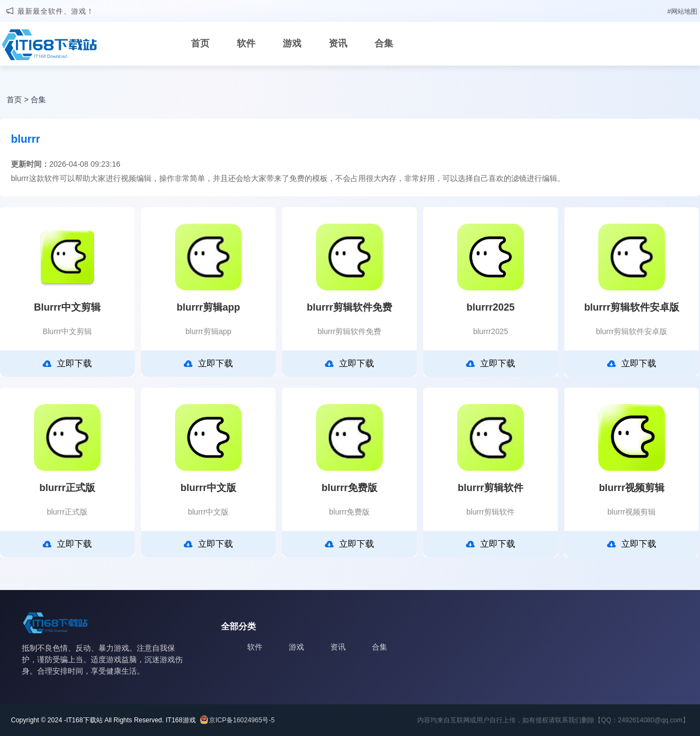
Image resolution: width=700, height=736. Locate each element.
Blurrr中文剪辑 (67, 307)
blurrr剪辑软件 (491, 488)
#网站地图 (682, 11)
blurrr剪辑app (208, 307)
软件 (246, 43)
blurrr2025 (491, 307)
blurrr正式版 (67, 488)
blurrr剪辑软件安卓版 (632, 307)
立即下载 (67, 364)
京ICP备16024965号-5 (242, 720)
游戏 (292, 43)
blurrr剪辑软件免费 (349, 307)
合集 (384, 43)
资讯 (338, 43)
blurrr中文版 (208, 488)
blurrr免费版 (349, 488)
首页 (200, 43)
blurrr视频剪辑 (632, 488)
